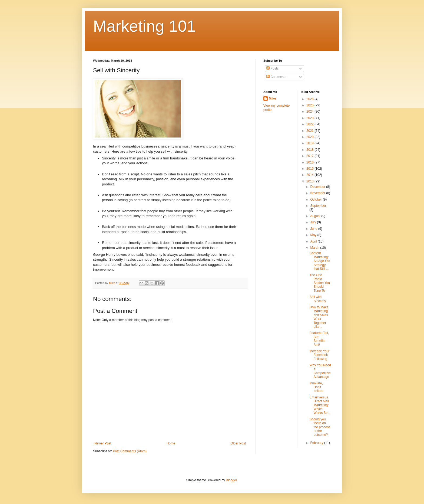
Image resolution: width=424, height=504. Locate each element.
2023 (310, 118)
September (318, 206)
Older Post (238, 443)
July (314, 222)
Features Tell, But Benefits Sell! (319, 339)
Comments (276, 77)
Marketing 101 (144, 26)
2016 (310, 162)
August (316, 216)
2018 (310, 150)
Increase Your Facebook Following (319, 355)
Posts (272, 68)
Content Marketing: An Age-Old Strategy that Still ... (320, 261)
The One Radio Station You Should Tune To (320, 283)
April (314, 241)
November (318, 193)
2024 (310, 112)
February (317, 443)
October (316, 199)
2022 (310, 124)
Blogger (231, 480)
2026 (310, 99)
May (314, 235)
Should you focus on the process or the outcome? (320, 427)
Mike (272, 99)
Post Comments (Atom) (130, 451)
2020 (310, 137)
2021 (310, 131)
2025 (310, 105)
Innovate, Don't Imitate (316, 387)
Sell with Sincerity (318, 299)
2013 (310, 181)
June (314, 229)
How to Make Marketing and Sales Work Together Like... (319, 317)
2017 (310, 156)
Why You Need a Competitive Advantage (320, 371)
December (318, 187)
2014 (310, 175)
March (315, 248)
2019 (310, 143)
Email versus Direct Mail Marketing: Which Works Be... (320, 405)
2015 (310, 169)
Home (171, 443)
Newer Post (103, 443)
